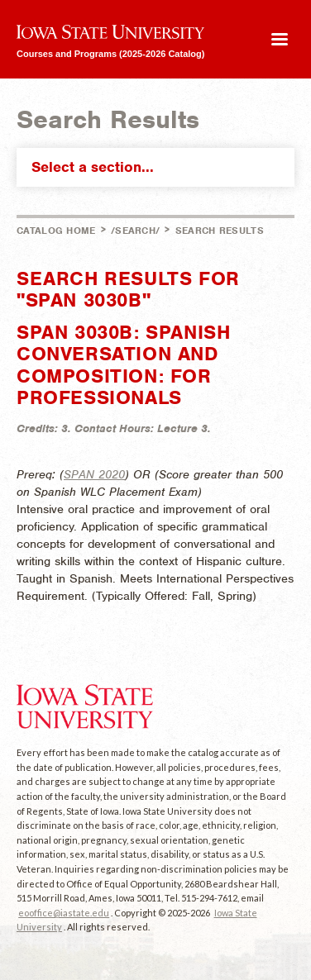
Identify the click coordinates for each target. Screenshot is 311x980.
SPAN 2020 (94, 474)
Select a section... (159, 167)
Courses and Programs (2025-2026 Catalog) (110, 53)
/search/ (135, 231)
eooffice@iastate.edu (64, 913)
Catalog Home (56, 231)
